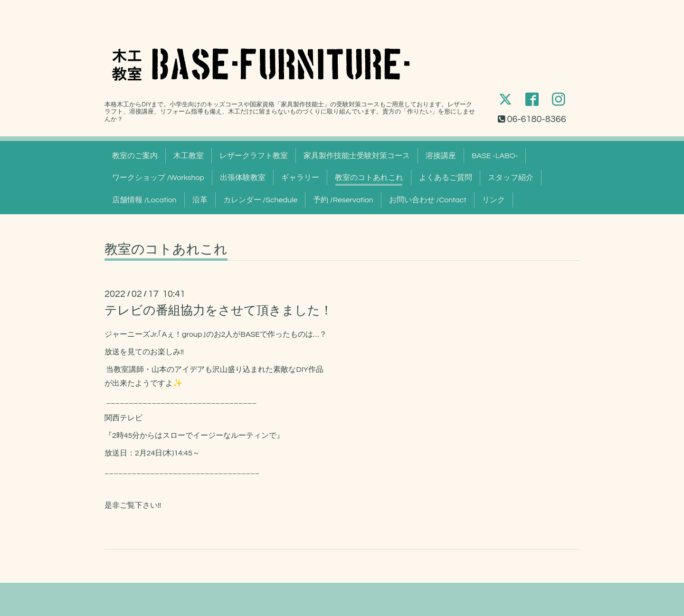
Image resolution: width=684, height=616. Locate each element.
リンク (494, 200)
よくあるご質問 (446, 178)
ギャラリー (300, 178)
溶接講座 (441, 156)
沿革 (200, 200)
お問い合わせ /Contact (428, 200)
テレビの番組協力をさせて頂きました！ (218, 311)
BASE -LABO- (495, 156)
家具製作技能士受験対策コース (357, 156)
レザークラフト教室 (254, 156)
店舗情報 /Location (144, 200)
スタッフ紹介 (511, 178)
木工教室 (189, 156)
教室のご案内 (135, 156)
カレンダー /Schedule (261, 200)
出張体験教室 (243, 178)
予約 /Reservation (343, 200)
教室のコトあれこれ (369, 178)
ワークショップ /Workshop (158, 178)
